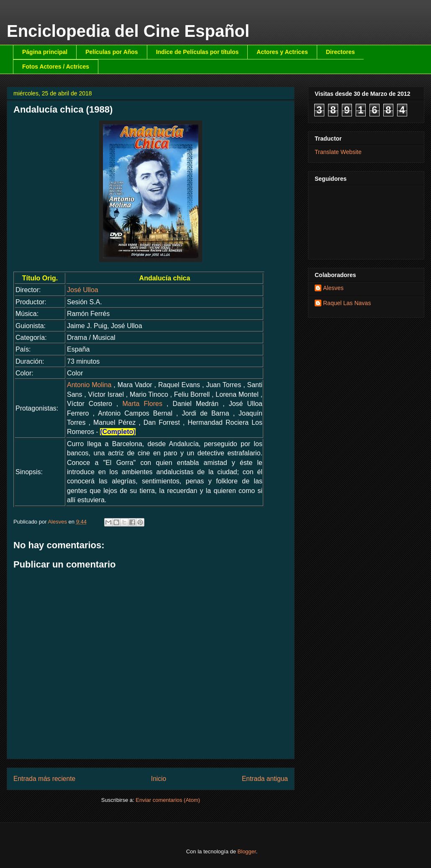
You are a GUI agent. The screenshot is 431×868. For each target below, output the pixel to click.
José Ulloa (83, 290)
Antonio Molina (89, 385)
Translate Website (338, 152)
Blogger (247, 851)
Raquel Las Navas (347, 303)
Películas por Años (112, 52)
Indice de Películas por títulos (198, 52)
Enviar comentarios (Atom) (168, 800)
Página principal (45, 52)
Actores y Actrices (282, 52)
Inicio (159, 779)
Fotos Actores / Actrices (56, 67)
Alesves (333, 288)
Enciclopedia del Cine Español (128, 31)
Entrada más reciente (44, 779)
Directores (340, 52)
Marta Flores (142, 404)
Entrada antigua (265, 779)
